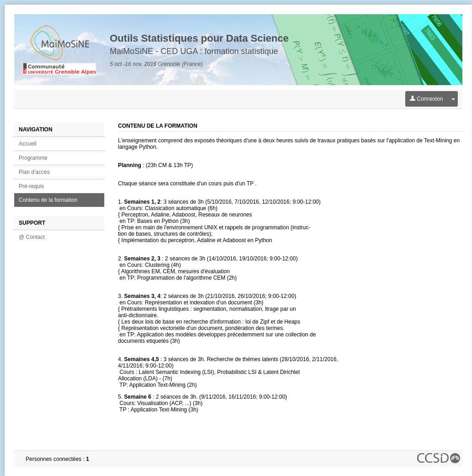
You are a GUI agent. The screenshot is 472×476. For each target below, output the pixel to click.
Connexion (426, 99)
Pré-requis (31, 186)
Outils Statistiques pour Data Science (199, 38)
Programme (33, 158)
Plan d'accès (34, 172)
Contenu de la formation (48, 200)
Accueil (28, 144)
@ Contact (32, 237)
